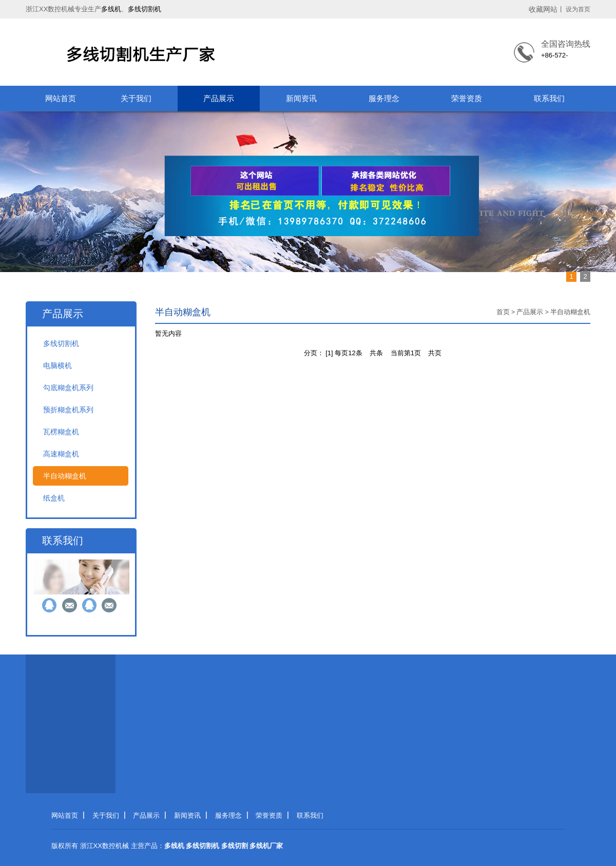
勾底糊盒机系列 (68, 388)
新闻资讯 (301, 98)
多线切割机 (145, 9)
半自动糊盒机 (65, 476)
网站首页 (61, 98)
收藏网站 (543, 9)
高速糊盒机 (61, 454)
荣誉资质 (467, 98)
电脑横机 (57, 365)
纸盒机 (54, 498)
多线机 (111, 9)
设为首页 (578, 9)
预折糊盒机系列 (68, 410)
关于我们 (136, 98)
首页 (503, 312)
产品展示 (219, 98)
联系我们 (549, 98)
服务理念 (384, 98)
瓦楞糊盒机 (61, 432)
